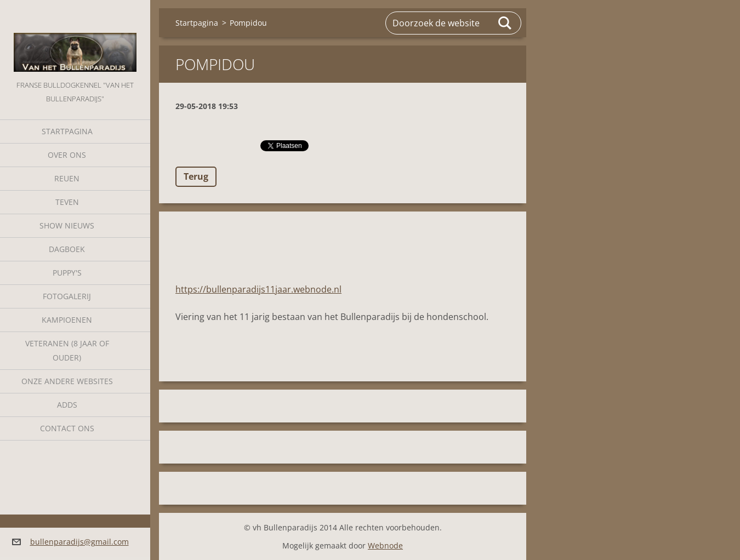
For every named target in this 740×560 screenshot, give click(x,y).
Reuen (67, 178)
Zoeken (505, 23)
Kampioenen (67, 320)
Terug (196, 176)
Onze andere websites (67, 381)
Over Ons (67, 155)
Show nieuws (67, 225)
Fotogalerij (67, 296)
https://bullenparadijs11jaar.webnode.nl (258, 289)
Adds (67, 405)
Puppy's (67, 273)
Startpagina (67, 131)
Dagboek (67, 249)
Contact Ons (67, 428)
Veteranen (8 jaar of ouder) (67, 350)
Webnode (385, 545)
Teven (67, 202)
